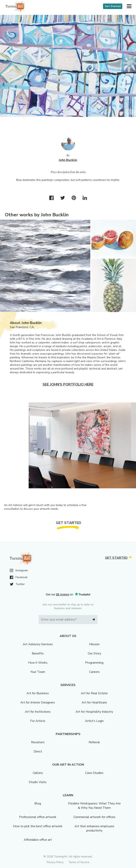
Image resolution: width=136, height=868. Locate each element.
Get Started (113, 6)
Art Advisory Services (38, 644)
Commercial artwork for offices (94, 817)
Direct (38, 752)
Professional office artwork (38, 817)
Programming (94, 663)
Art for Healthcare (94, 702)
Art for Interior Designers (38, 702)
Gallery (38, 773)
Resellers (38, 742)
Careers (94, 672)
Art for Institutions (38, 712)
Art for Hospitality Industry (94, 712)
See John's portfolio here (68, 384)
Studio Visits (38, 782)
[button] (129, 6)
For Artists (38, 721)
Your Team (38, 672)
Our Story (94, 653)
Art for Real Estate (94, 693)
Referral (94, 742)
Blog (38, 803)
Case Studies (94, 773)
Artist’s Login (94, 721)
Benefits (38, 653)
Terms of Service (79, 862)
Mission (94, 644)
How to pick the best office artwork (38, 826)
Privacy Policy (55, 862)
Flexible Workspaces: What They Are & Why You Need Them (94, 806)
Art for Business (38, 693)
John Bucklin (68, 160)
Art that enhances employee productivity (94, 828)
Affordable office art (38, 840)
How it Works (38, 663)
